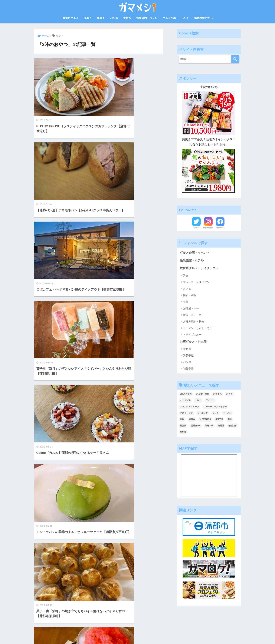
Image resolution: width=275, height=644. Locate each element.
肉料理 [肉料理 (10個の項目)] (221, 426)
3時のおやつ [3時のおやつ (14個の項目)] (186, 395)
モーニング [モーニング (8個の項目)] (202, 413)
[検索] (235, 59)
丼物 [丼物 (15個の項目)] (182, 420)
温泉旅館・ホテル (147, 18)
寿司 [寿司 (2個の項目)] (230, 420)
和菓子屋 (188, 369)
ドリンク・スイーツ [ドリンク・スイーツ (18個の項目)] (189, 407)
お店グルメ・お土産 (193, 342)
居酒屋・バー (191, 309)
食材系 (127, 18)
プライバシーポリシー (151, 634)
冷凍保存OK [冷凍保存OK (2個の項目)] (205, 420)
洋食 (186, 276)
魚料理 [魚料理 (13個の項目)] (183, 432)
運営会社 (130, 634)
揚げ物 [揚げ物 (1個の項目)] (183, 426)
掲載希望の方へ (203, 18)
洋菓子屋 (188, 356)
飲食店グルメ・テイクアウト (199, 268)
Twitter (196, 228)
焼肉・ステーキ (192, 315)
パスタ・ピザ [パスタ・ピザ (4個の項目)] (186, 413)
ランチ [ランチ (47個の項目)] (215, 413)
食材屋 (187, 349)
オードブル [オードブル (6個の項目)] (185, 401)
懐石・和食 (190, 295)
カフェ (187, 289)
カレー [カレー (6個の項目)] (198, 401)
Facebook (220, 228)
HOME (138, 626)
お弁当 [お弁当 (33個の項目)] (229, 395)
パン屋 (114, 18)
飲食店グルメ (71, 18)
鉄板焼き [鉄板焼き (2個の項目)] (233, 426)
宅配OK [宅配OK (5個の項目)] (219, 420)
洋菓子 (88, 18)
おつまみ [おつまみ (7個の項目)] (217, 395)
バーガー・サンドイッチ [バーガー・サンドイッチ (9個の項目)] (215, 407)
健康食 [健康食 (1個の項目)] (192, 420)
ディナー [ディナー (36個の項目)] (210, 401)
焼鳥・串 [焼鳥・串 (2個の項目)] (209, 426)
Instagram (208, 228)
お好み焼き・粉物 (194, 322)
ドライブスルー (192, 335)
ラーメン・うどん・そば (198, 328)
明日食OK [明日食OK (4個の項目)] (196, 426)
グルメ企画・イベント (176, 18)
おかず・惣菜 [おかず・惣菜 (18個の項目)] (203, 395)
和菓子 (101, 18)
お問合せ (117, 634)
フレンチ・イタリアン (196, 282)
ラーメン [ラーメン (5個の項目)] (227, 413)
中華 (186, 302)
